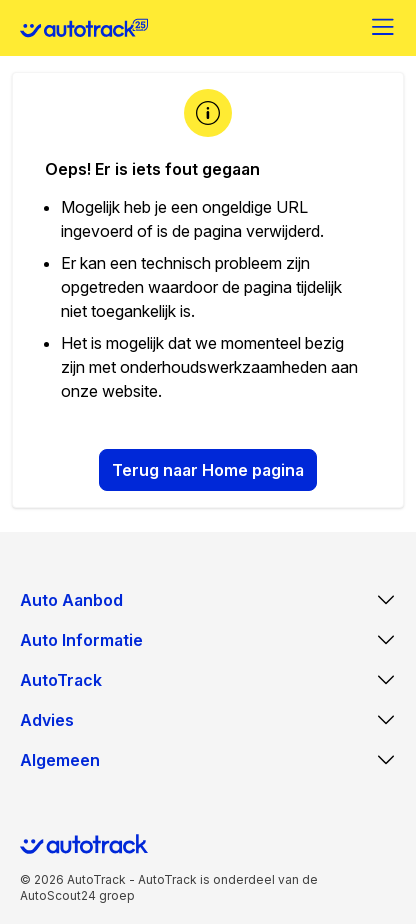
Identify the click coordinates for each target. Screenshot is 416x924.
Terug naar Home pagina (208, 470)
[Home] (84, 28)
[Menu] (384, 28)
